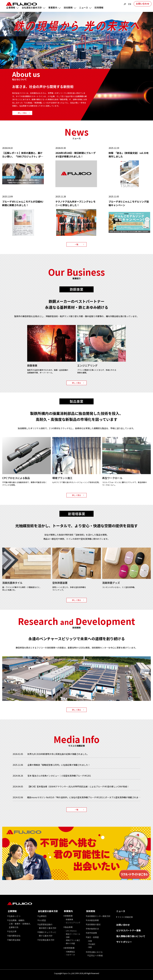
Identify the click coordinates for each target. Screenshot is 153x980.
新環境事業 (70, 948)
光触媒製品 (70, 952)
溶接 (68, 937)
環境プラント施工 (73, 940)
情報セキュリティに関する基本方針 (48, 934)
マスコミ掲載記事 (125, 917)
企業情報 (12, 911)
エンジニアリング (73, 922)
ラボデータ (70, 955)
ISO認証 (42, 920)
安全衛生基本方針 (47, 940)
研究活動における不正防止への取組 (95, 954)
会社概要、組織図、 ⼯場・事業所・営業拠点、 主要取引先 (20, 924)
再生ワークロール (73, 934)
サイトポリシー (124, 942)
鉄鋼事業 (69, 916)
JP (125, 4)
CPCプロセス (71, 931)
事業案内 (68, 911)
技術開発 (91, 911)
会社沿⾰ (13, 931)
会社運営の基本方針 (48, 911)
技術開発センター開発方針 (99, 916)
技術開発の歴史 (94, 924)
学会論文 (92, 944)
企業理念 (43, 916)
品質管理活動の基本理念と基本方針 (48, 926)
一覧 (76, 244)
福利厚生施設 (15, 940)
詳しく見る (22, 113)
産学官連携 (92, 933)
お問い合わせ (143, 4)
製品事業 (69, 927)
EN (130, 4)
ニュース (121, 911)
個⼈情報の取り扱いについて (131, 936)
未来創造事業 (93, 920)
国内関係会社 (15, 936)
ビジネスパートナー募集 (129, 930)
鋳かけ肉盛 (70, 943)
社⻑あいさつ (15, 916)
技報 (90, 941)
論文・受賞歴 (93, 937)
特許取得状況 (93, 929)
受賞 (90, 947)
